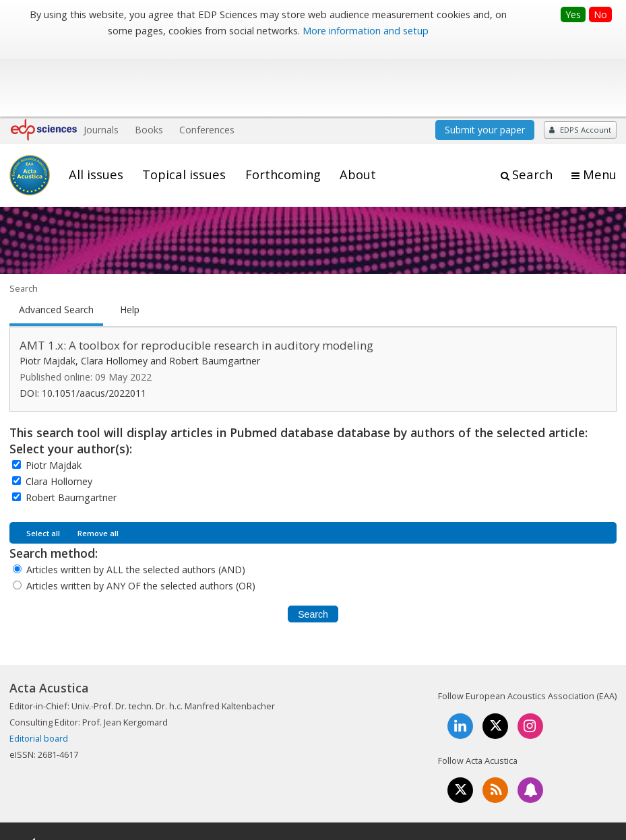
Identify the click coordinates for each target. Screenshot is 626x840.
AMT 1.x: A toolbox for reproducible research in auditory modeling (196, 274)
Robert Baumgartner (71, 427)
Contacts (464, 783)
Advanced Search (56, 239)
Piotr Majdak (54, 394)
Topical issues (184, 104)
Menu (600, 104)
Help (130, 239)
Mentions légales (392, 783)
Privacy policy (526, 783)
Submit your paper (485, 59)
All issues (96, 104)
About (358, 104)
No (600, 14)
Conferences (207, 59)
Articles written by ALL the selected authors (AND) (136, 499)
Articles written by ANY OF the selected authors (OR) (141, 515)
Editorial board (39, 668)
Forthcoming (283, 104)
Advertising (594, 783)
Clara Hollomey (59, 411)
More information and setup (366, 31)
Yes (573, 14)
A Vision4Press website (576, 822)
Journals (101, 59)
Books (149, 59)
